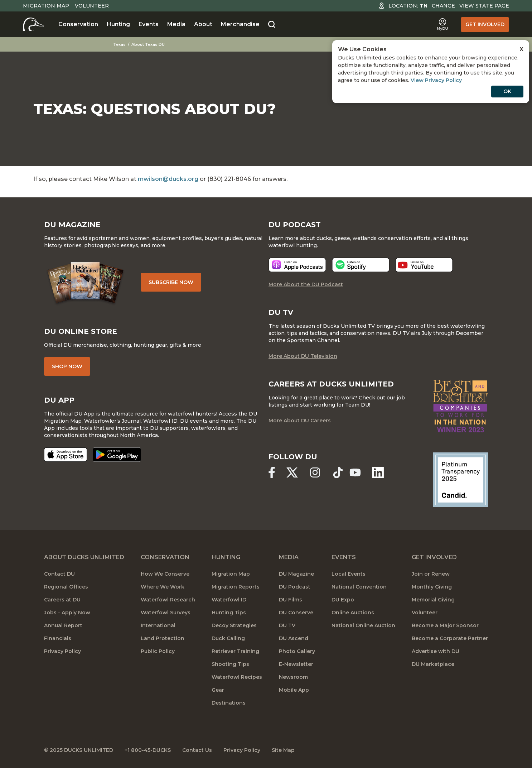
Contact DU (59, 574)
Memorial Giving (433, 600)
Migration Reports (236, 587)
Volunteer (92, 6)
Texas (119, 44)
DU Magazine (296, 574)
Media (176, 24)
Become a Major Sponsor (445, 625)
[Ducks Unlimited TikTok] (338, 472)
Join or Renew (431, 574)
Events (149, 24)
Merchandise (240, 24)
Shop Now (67, 366)
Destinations (229, 703)
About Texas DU (148, 44)
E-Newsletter (296, 664)
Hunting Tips (229, 613)
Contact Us (197, 750)
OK (507, 91)
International (158, 625)
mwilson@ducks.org (168, 179)
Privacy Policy (62, 651)
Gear (218, 690)
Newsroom (293, 677)
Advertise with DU (436, 651)
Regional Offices (66, 587)
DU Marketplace (433, 664)
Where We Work (163, 587)
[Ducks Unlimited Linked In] (378, 472)
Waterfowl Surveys (166, 613)
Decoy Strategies (234, 625)
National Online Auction (363, 625)
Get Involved (485, 24)
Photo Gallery (297, 651)
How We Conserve (165, 574)
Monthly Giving (432, 587)
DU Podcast (295, 587)
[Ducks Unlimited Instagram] (315, 472)
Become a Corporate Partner (450, 638)
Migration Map (46, 6)
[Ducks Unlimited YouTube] (355, 472)
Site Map (283, 750)
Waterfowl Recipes (237, 677)
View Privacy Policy (436, 80)
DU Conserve (296, 613)
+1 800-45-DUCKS (148, 750)
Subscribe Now (171, 282)
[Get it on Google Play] (117, 455)
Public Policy (158, 651)
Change (443, 6)
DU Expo (343, 600)
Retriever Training (235, 651)
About (203, 24)
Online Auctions (353, 613)
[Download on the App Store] (66, 455)
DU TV (287, 625)
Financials (58, 638)
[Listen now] (297, 265)
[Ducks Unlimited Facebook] (272, 472)
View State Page (484, 6)
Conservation (78, 24)
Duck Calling (228, 638)
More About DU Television (303, 356)
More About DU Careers (300, 421)
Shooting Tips (230, 664)
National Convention (359, 587)
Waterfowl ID (229, 600)
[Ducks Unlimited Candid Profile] (461, 479)
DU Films (291, 600)
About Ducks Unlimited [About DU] (84, 557)
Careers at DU (62, 600)
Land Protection (163, 638)
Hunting (118, 24)
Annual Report (63, 625)
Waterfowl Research (168, 600)
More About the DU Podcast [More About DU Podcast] (306, 284)
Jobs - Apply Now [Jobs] (67, 613)
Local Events (349, 574)
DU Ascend (294, 638)
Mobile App (294, 690)
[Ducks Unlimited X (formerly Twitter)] (292, 472)
